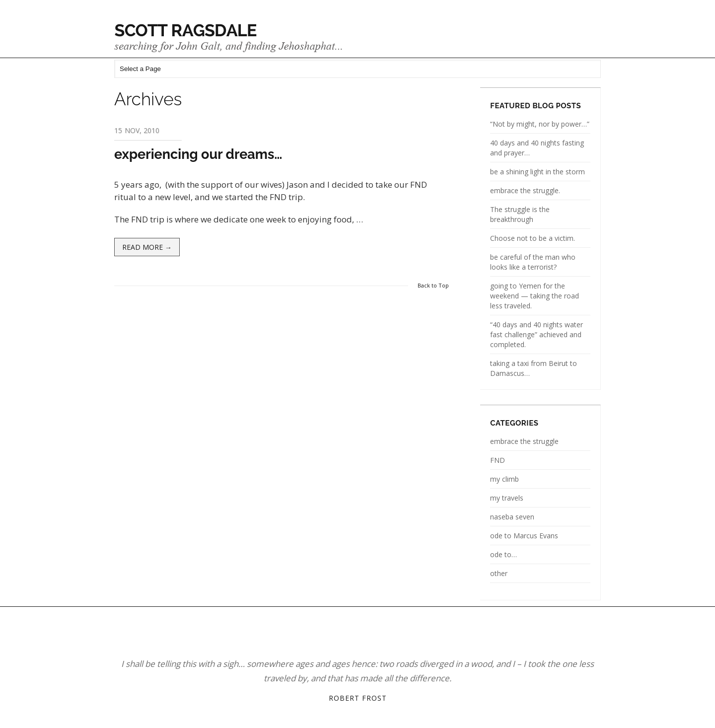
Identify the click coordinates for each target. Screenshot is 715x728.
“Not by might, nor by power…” (540, 124)
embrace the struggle (524, 441)
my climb (504, 479)
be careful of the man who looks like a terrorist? (533, 262)
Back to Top (433, 285)
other (499, 573)
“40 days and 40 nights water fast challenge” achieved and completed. (536, 334)
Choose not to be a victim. (533, 238)
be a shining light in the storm (537, 172)
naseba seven (512, 517)
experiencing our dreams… (198, 154)
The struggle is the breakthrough (520, 214)
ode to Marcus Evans (524, 536)
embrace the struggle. (525, 190)
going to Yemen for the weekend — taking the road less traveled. (535, 296)
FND (498, 460)
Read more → (147, 247)
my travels (507, 498)
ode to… (503, 554)
